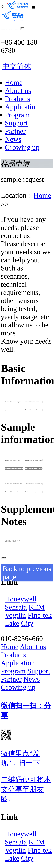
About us (18, 91)
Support (16, 123)
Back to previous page (27, 573)
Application (22, 107)
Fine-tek (40, 615)
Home (14, 82)
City (27, 623)
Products (17, 99)
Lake (12, 623)
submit (4, 558)
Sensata (16, 607)
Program (17, 115)
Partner (15, 131)
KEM (37, 607)
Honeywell (21, 599)
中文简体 (17, 66)
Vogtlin (15, 615)
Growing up (22, 147)
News (13, 139)
